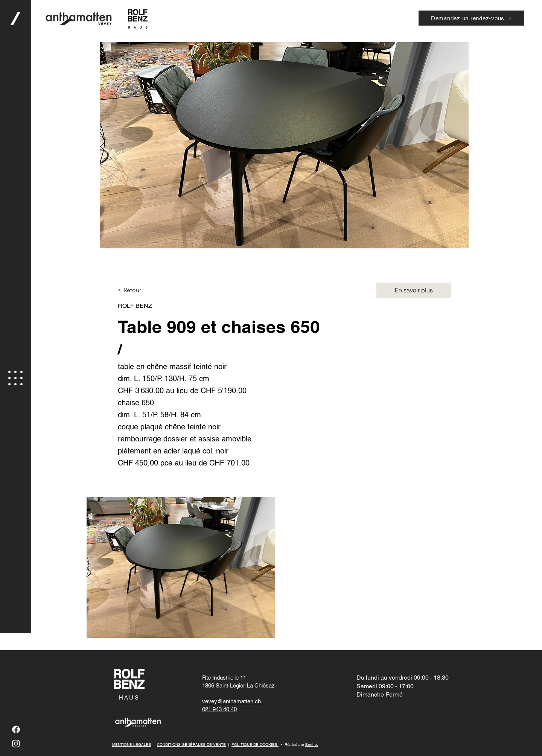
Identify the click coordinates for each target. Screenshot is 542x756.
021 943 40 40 (219, 709)
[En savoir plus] (414, 290)
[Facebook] (16, 729)
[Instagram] (16, 743)
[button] (15, 378)
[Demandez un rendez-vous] (471, 18)
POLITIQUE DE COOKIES (255, 745)
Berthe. (312, 745)
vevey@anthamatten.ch (231, 701)
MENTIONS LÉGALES (132, 745)
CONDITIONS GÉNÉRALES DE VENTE (191, 745)
